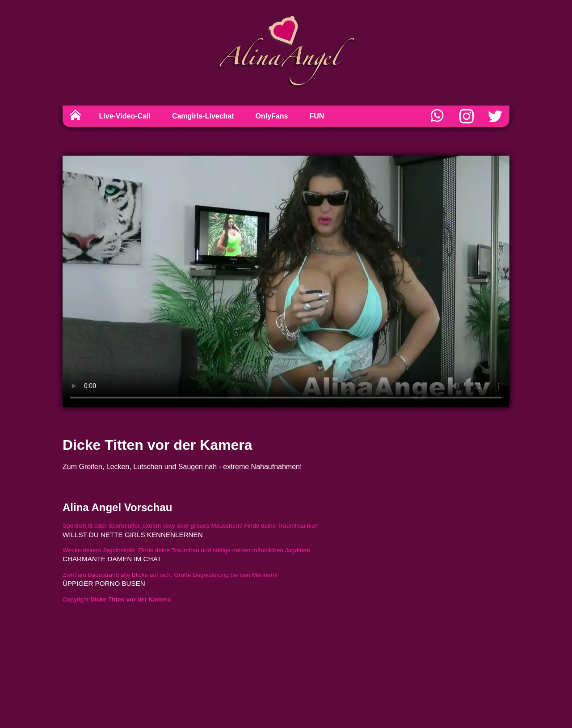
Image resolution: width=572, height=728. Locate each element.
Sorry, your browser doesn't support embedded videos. (286, 281)
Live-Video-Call (125, 116)
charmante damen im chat (112, 559)
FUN (317, 116)
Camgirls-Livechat (203, 116)
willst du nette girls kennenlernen (133, 535)
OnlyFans (272, 116)
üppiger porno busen (104, 583)
